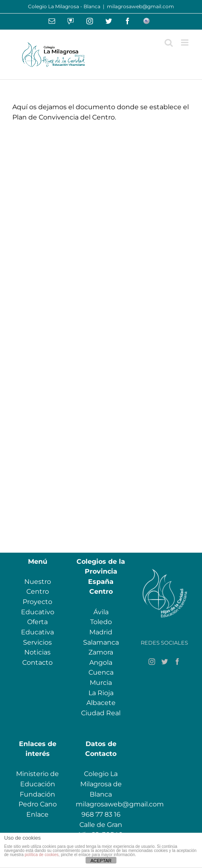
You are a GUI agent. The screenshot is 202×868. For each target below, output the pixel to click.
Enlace (37, 814)
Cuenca (101, 672)
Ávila (101, 612)
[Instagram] (152, 661)
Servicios (37, 642)
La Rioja (101, 693)
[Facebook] (177, 661)
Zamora (101, 652)
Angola (101, 662)
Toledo (101, 622)
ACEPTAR (101, 861)
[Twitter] (165, 661)
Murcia (101, 683)
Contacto (37, 662)
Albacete (101, 703)
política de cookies (42, 855)
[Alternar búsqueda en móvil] (169, 42)
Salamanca (101, 642)
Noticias (37, 652)
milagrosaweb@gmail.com (140, 6)
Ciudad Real (101, 713)
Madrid (101, 632)
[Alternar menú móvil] (185, 42)
